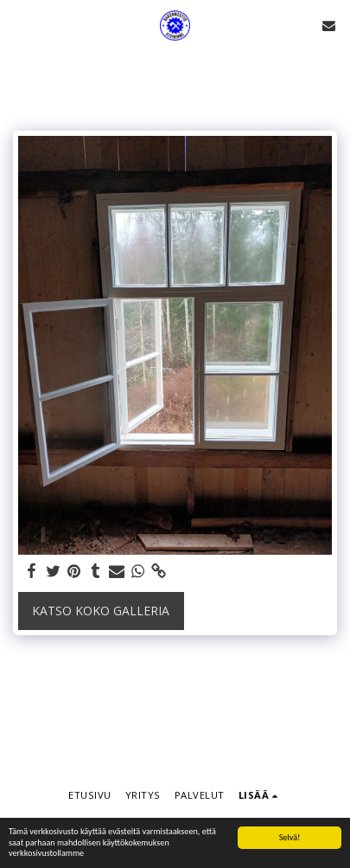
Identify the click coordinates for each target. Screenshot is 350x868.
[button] (19, 25)
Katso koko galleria (101, 611)
